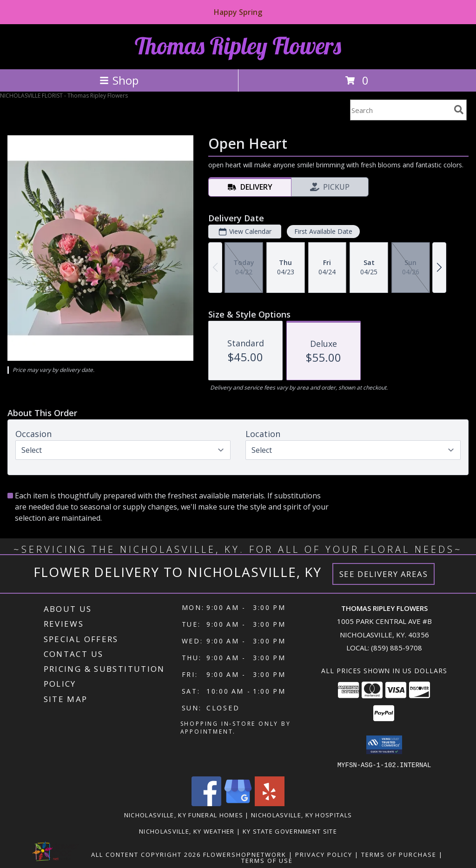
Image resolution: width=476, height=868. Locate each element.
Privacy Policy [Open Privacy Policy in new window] (324, 854)
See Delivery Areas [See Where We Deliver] (384, 574)
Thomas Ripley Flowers (238, 46)
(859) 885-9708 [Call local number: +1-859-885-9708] (397, 648)
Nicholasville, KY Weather (187, 831)
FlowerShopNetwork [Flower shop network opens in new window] (245, 854)
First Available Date (323, 231)
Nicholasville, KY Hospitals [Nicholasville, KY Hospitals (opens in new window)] (301, 815)
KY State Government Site (290, 831)
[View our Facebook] (206, 803)
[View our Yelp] (270, 803)
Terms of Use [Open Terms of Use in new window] (267, 860)
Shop (119, 80)
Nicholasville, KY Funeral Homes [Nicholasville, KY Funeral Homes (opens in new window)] (184, 815)
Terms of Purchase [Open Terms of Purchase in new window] (399, 854)
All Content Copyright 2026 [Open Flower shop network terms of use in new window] (146, 854)
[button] (384, 745)
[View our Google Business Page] (238, 803)
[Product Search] (400, 110)
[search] (459, 110)
